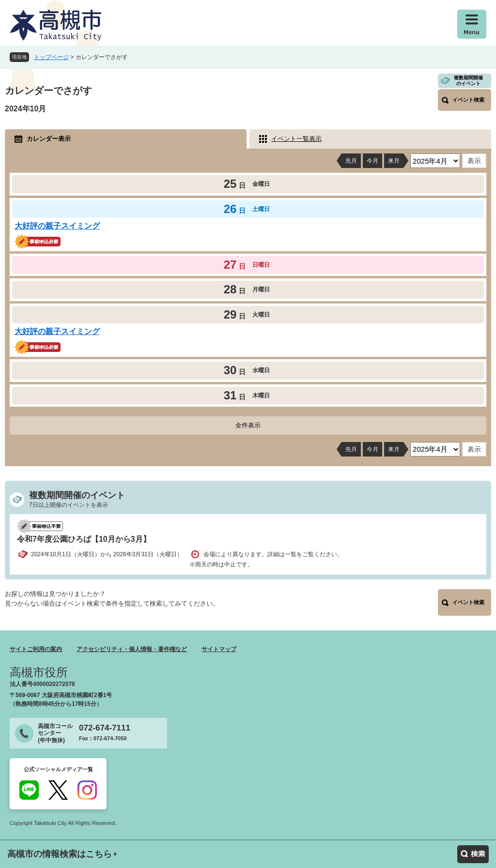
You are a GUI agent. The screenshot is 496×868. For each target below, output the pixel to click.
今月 (372, 161)
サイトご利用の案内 (36, 649)
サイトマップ (219, 649)
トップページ (51, 57)
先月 (351, 161)
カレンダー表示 (49, 139)
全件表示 (248, 425)
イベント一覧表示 (296, 139)
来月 (394, 161)
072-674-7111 (105, 728)
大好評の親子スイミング (57, 226)
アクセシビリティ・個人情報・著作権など (132, 649)
